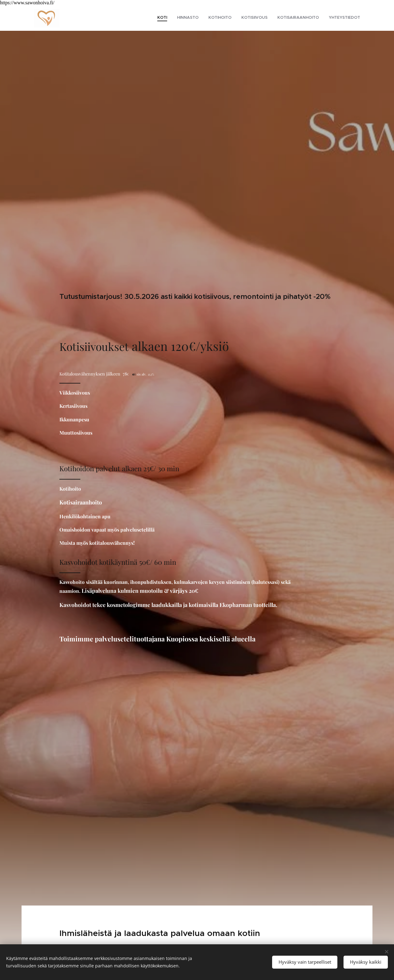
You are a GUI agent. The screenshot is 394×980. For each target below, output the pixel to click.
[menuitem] (313, 18)
